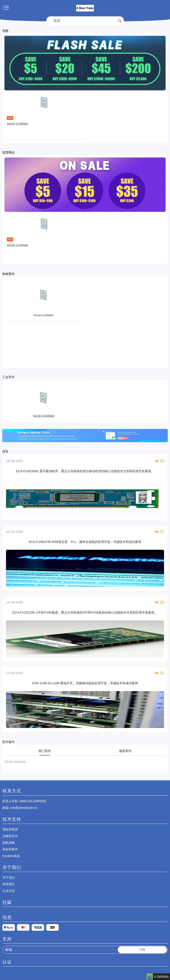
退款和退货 (10, 829)
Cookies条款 (11, 856)
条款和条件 (10, 849)
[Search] (82, 21)
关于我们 (9, 878)
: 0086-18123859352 (24, 801)
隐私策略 (9, 843)
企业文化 (9, 891)
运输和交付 (10, 836)
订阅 (142, 950)
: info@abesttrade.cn (20, 808)
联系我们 (9, 884)
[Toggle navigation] (6, 8)
